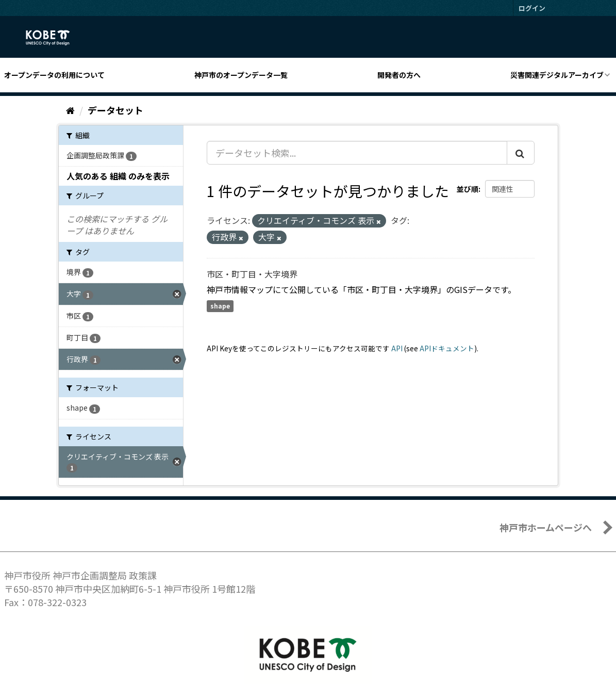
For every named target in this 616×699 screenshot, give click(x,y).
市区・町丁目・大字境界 (252, 274)
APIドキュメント (447, 348)
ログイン (532, 8)
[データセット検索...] (357, 153)
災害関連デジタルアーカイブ (557, 75)
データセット (115, 110)
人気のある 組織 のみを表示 (118, 176)
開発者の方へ (399, 75)
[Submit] (521, 153)
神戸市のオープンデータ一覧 (241, 75)
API (397, 348)
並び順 (468, 189)
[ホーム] (70, 110)
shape (220, 306)
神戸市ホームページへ (546, 527)
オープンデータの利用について (54, 75)
